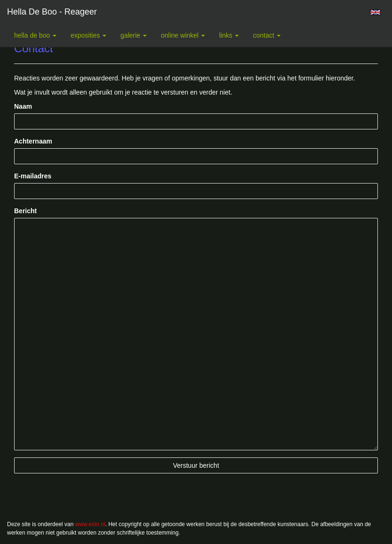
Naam (23, 106)
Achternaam (33, 141)
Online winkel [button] (183, 35)
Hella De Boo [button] (35, 35)
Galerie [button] (133, 35)
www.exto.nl (90, 524)
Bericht (25, 211)
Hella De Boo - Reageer (52, 12)
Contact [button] (267, 35)
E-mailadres (33, 176)
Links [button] (229, 35)
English (375, 12)
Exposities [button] (88, 35)
